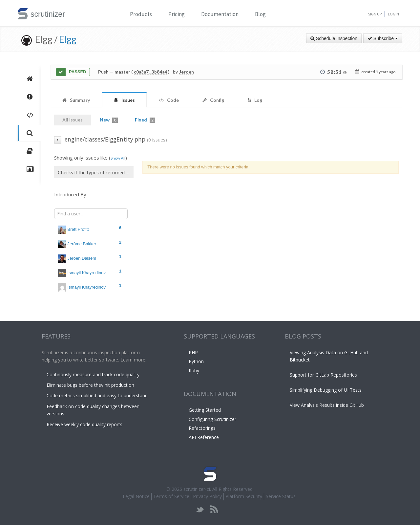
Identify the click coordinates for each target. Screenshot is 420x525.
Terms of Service (171, 496)
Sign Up (375, 14)
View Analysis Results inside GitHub (327, 405)
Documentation (220, 14)
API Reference (204, 437)
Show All (118, 158)
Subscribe (383, 38)
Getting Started (205, 410)
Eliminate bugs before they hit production (90, 385)
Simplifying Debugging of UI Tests (326, 390)
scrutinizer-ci (197, 489)
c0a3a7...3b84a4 (150, 72)
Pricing (177, 14)
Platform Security (244, 496)
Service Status (281, 496)
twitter (200, 509)
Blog (260, 14)
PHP (193, 352)
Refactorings (202, 428)
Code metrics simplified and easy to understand (97, 395)
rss (214, 509)
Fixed (145, 120)
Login (393, 14)
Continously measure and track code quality (93, 374)
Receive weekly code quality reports (84, 424)
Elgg (68, 39)
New (109, 120)
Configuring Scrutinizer (212, 419)
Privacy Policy (207, 496)
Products (141, 14)
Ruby (194, 371)
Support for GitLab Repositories (323, 375)
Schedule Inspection (334, 38)
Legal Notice (136, 496)
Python (196, 361)
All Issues (73, 120)
